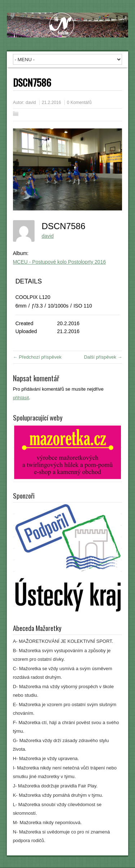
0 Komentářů (79, 103)
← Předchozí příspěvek (37, 357)
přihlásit (21, 398)
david (31, 103)
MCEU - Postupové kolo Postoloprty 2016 (59, 262)
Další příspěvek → (103, 357)
